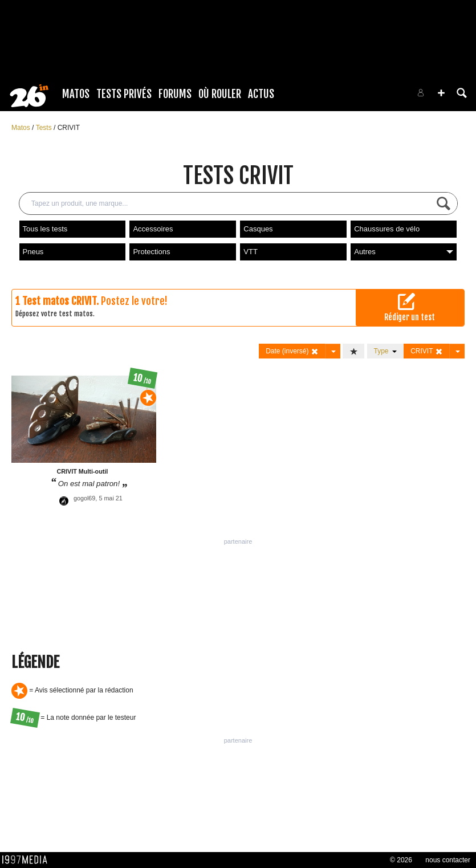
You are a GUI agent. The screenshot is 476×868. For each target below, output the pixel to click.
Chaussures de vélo (387, 229)
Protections (151, 252)
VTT (251, 252)
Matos (76, 94)
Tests (45, 128)
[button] (441, 93)
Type (386, 351)
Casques (258, 229)
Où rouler (220, 94)
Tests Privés (124, 94)
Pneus (33, 252)
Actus (261, 94)
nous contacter (448, 860)
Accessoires (153, 229)
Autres (404, 252)
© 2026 (401, 860)
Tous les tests (45, 229)
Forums (175, 94)
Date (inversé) (292, 351)
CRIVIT (69, 128)
